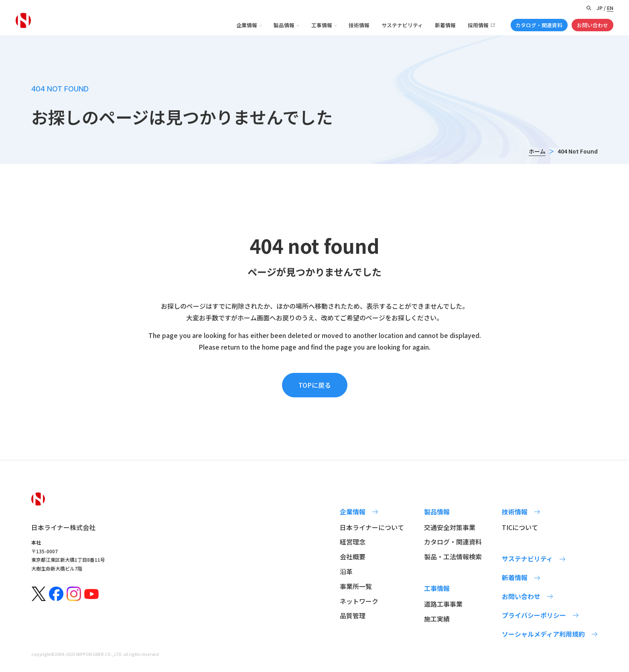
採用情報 (478, 25)
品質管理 (353, 615)
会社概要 (353, 557)
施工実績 (437, 619)
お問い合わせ (592, 25)
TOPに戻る (315, 385)
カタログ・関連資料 (539, 25)
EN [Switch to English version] (610, 8)
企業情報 (247, 25)
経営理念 (353, 542)
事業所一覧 (356, 586)
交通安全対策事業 (450, 527)
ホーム (537, 151)
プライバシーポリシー (534, 615)
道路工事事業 (443, 604)
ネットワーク (359, 601)
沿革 (346, 571)
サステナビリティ (402, 25)
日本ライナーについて (372, 527)
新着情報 (445, 25)
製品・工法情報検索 (453, 557)
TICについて (520, 527)
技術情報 (359, 25)
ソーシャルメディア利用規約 (543, 634)
